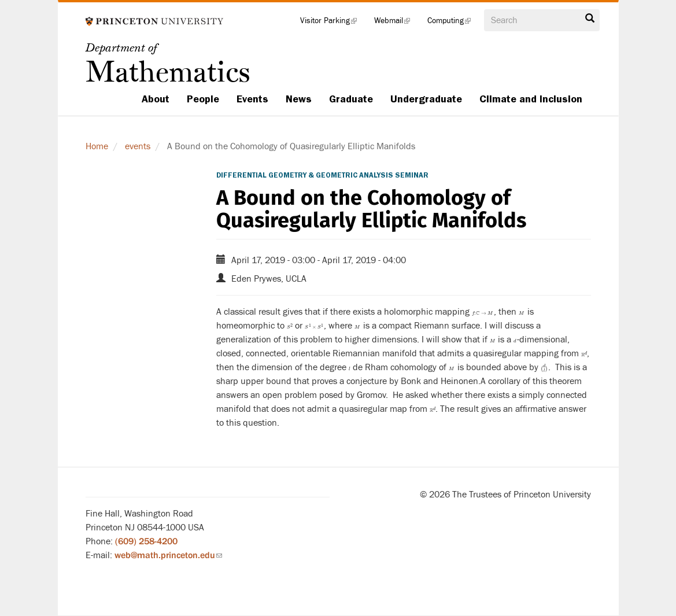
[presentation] (483, 312)
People (203, 99)
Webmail (396, 23)
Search (590, 19)
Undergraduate (426, 99)
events (138, 146)
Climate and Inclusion (531, 99)
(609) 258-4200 (146, 541)
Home (97, 146)
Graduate (351, 99)
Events (252, 99)
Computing (453, 23)
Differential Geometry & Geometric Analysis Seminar (322, 175)
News (299, 99)
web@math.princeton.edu (168, 555)
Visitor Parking (333, 23)
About (156, 99)
